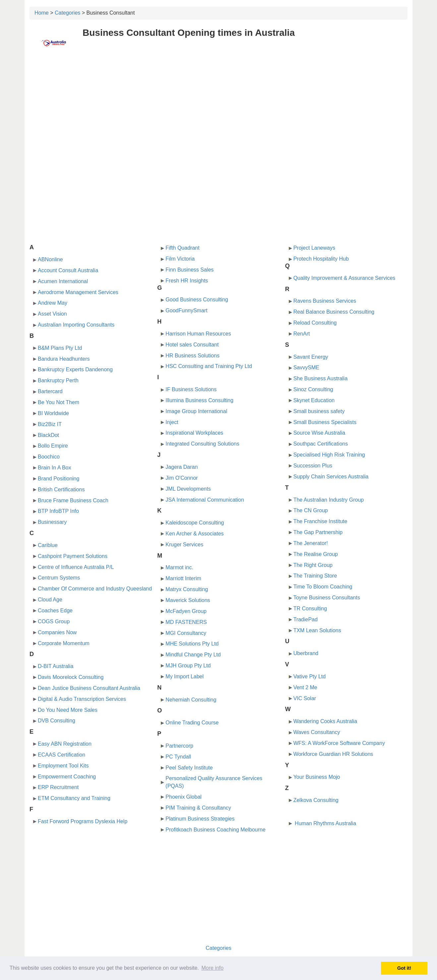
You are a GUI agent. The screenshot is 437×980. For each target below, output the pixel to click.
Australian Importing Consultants (76, 325)
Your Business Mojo (317, 777)
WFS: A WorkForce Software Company (339, 743)
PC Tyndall (178, 757)
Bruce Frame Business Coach (73, 500)
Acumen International (63, 281)
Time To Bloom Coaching (323, 587)
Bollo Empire (53, 446)
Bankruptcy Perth (58, 380)
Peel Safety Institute (189, 768)
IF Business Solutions (191, 389)
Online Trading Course (192, 723)
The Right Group (313, 565)
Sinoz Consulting (313, 389)
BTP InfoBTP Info (58, 511)
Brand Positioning (59, 479)
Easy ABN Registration (65, 744)
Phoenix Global (184, 797)
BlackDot (48, 435)
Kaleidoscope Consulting (195, 523)
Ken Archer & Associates (194, 534)
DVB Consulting (57, 721)
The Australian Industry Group (329, 500)
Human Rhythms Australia (325, 823)
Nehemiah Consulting (191, 700)
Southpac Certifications (321, 444)
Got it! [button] (404, 968)
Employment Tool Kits (63, 766)
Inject (172, 422)
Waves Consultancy (317, 732)
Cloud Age (50, 600)
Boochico (49, 457)
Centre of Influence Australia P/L (76, 567)
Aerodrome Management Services (78, 292)
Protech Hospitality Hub (321, 259)
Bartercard (50, 391)
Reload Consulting (315, 323)
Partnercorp (179, 746)
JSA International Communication (205, 500)
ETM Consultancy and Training (74, 798)
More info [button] (212, 968)
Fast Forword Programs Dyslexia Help (83, 821)
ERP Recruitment (58, 787)
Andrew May (53, 303)
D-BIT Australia (56, 666)
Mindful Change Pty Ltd (193, 655)
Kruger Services (184, 545)
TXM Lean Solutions (317, 630)
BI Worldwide (53, 413)
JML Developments (188, 489)
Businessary (52, 522)
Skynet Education (314, 400)
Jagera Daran (182, 467)
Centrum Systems (59, 578)
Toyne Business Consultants (327, 598)
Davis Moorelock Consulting (71, 677)
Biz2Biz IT (50, 424)
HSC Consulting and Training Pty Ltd (209, 366)
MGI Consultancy (186, 633)
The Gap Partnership (318, 532)
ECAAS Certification (62, 755)
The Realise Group (316, 554)
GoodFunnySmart (186, 310)
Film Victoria (180, 259)
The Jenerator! (311, 543)
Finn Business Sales (189, 270)
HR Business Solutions (192, 356)
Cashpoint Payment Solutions (73, 556)
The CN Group (311, 510)
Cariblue (48, 545)
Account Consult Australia (68, 270)
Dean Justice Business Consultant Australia (89, 688)
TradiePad (306, 619)
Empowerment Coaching (67, 777)
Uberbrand (306, 653)
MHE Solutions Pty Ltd (192, 644)
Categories (67, 13)
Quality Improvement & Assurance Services (344, 278)
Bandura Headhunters (64, 359)
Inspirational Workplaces (194, 433)
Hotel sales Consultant (192, 345)
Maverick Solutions (188, 600)
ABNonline (50, 259)
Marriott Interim (183, 578)
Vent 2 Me (305, 687)
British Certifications (61, 490)
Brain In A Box (55, 468)
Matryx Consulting (187, 589)
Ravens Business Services (325, 301)
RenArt (302, 334)
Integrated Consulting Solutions (202, 444)
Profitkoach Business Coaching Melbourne (216, 830)
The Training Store (315, 576)
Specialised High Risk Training (329, 455)
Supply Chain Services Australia (331, 477)
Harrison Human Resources (198, 334)
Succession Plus (313, 466)
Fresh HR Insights (187, 281)
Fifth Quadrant (182, 248)
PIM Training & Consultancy (198, 808)
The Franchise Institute (320, 521)
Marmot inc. (179, 567)
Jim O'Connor (182, 478)
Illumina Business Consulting (199, 400)
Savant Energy (311, 357)
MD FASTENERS (186, 622)
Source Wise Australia (319, 433)
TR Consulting (310, 609)
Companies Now (57, 632)
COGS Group (54, 621)
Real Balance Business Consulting (334, 312)
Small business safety (319, 411)
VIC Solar (305, 698)
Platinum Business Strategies (200, 819)
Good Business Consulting (197, 300)
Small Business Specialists (325, 422)
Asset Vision (52, 314)
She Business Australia (321, 378)
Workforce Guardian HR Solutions (333, 754)
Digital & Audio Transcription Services (82, 699)
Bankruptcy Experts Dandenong (75, 369)
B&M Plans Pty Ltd (60, 348)
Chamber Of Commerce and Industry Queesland (95, 589)
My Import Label (185, 676)
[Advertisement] (218, 105)
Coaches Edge (55, 611)
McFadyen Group (186, 611)
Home (42, 13)
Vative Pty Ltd (310, 676)
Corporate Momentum (64, 643)
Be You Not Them (59, 402)
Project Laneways (314, 248)
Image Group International (196, 411)
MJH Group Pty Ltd (188, 666)
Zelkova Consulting (316, 800)
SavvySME (306, 368)
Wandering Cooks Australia (325, 721)
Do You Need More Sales (68, 710)
